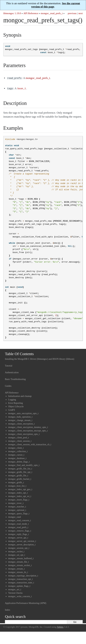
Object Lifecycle (16, 406)
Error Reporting (16, 402)
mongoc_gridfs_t (16, 482)
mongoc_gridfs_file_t (18, 475)
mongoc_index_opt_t (18, 492)
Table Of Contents (19, 353)
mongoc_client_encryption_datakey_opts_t (28, 427)
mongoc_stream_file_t (19, 561)
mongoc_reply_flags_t (19, 534)
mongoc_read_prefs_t (52, 13)
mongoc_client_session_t (20, 440)
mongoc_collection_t (18, 451)
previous (72, 13)
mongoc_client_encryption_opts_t (24, 433)
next (81, 13)
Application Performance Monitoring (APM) (26, 602)
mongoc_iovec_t (16, 503)
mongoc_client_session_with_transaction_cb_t (30, 444)
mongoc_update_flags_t (19, 585)
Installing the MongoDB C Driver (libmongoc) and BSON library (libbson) (40, 358)
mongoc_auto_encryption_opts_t (23, 413)
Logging (12, 399)
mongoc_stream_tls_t (18, 572)
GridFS (12, 409)
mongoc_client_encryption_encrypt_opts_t (28, 430)
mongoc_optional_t (17, 509)
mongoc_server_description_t (22, 544)
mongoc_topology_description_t (23, 575)
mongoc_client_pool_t (19, 437)
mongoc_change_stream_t (20, 420)
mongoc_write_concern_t (20, 596)
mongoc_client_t (16, 447)
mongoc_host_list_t (17, 485)
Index (8, 609)
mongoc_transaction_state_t (21, 582)
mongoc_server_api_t (18, 537)
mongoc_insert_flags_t (19, 499)
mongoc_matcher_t (17, 506)
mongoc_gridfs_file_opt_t (20, 471)
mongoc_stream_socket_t (20, 565)
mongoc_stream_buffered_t (21, 558)
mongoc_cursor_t (16, 454)
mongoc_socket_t (16, 551)
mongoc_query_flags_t (19, 513)
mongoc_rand (15, 516)
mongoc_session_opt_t (19, 547)
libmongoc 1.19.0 (12, 13)
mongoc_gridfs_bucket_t (20, 478)
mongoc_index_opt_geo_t (20, 489)
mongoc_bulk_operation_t (20, 416)
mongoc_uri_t (15, 589)
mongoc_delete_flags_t (19, 461)
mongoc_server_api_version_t (22, 541)
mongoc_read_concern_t (20, 520)
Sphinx (60, 626)
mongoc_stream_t (16, 568)
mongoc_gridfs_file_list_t (20, 468)
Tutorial (9, 365)
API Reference (31, 13)
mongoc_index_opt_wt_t (20, 496)
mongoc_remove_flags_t (20, 530)
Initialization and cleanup (20, 395)
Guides (8, 385)
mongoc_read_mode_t (18, 523)
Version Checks (15, 592)
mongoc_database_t (17, 458)
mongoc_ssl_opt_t (17, 554)
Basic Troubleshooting (15, 379)
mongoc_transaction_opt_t (20, 578)
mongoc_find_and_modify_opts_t (24, 465)
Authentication (12, 372)
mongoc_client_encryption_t (21, 423)
